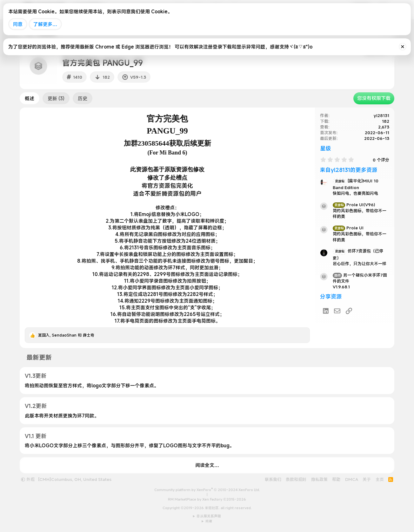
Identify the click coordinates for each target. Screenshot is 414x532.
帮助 (336, 479)
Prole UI (348, 228)
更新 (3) (56, 98)
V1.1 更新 (36, 436)
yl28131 (381, 115)
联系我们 (273, 479)
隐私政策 (319, 479)
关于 (367, 479)
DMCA (352, 479)
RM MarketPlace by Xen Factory (207, 499)
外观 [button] (28, 479)
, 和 (66, 335)
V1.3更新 (36, 376)
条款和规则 (296, 479)
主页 (380, 479)
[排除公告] (403, 47)
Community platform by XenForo (207, 490)
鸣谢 (209, 521)
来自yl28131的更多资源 (349, 170)
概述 (30, 98)
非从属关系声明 (209, 516)
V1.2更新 (36, 406)
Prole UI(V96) (354, 205)
